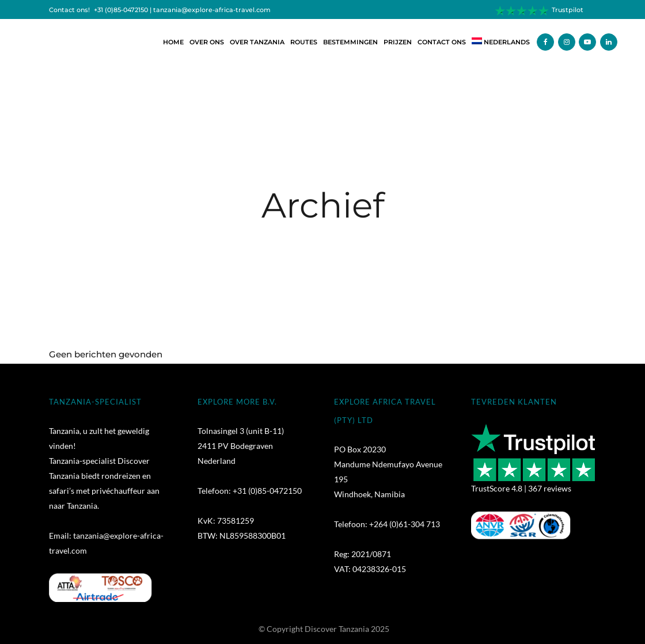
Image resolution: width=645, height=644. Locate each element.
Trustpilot (568, 10)
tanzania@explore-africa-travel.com (212, 10)
